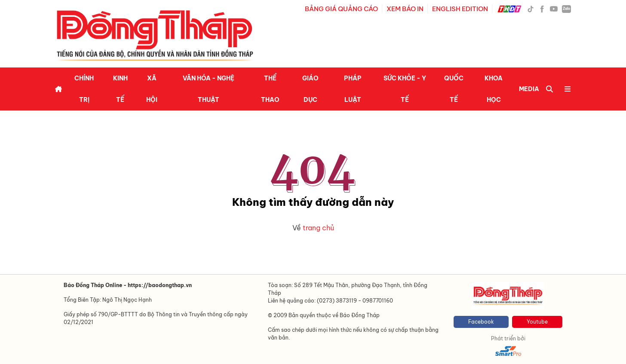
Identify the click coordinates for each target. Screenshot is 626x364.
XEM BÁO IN (405, 9)
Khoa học (494, 89)
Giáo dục (310, 89)
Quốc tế (454, 89)
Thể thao (270, 89)
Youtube (537, 322)
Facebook (481, 322)
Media (529, 89)
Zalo (566, 9)
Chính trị (84, 89)
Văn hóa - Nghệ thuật (209, 89)
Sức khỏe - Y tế (405, 89)
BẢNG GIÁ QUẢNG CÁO (341, 9)
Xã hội (152, 89)
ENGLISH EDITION (460, 9)
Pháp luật (353, 89)
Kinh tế (120, 89)
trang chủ (318, 228)
